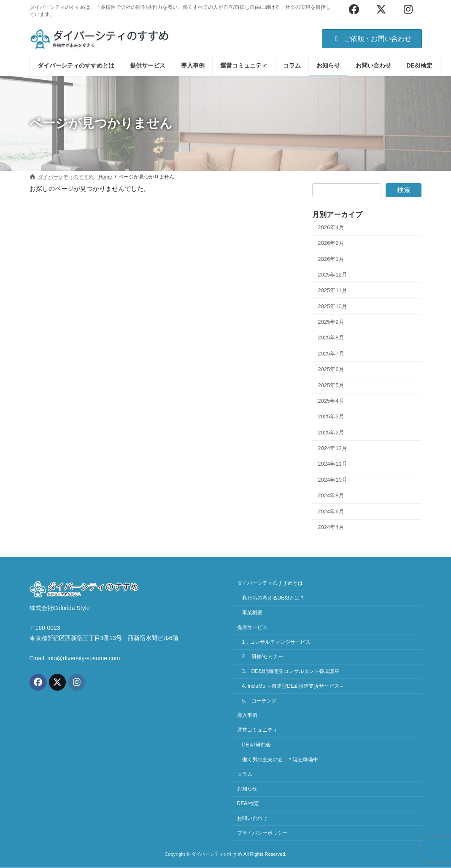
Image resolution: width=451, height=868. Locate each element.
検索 (404, 190)
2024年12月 (332, 448)
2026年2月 (331, 243)
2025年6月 (331, 369)
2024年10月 (332, 480)
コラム (245, 774)
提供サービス (252, 627)
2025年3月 (331, 416)
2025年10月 (332, 306)
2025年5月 (331, 385)
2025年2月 (331, 432)
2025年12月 (332, 275)
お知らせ (247, 789)
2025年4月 (331, 401)
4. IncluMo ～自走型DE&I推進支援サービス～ (293, 686)
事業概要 (252, 613)
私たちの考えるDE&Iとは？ (273, 598)
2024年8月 (331, 495)
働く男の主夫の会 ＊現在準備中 (280, 759)
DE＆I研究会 (257, 745)
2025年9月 (331, 322)
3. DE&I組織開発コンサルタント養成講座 (291, 671)
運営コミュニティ (257, 730)
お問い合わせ (252, 818)
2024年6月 (331, 511)
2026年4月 (331, 227)
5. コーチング (259, 701)
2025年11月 (332, 290)
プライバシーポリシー (262, 833)
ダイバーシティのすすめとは (270, 583)
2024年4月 (331, 527)
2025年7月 (331, 354)
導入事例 (247, 716)
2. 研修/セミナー (263, 657)
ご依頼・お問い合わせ (372, 39)
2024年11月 (332, 464)
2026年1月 (331, 259)
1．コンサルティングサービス (277, 642)
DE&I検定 (248, 803)
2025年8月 (331, 338)
